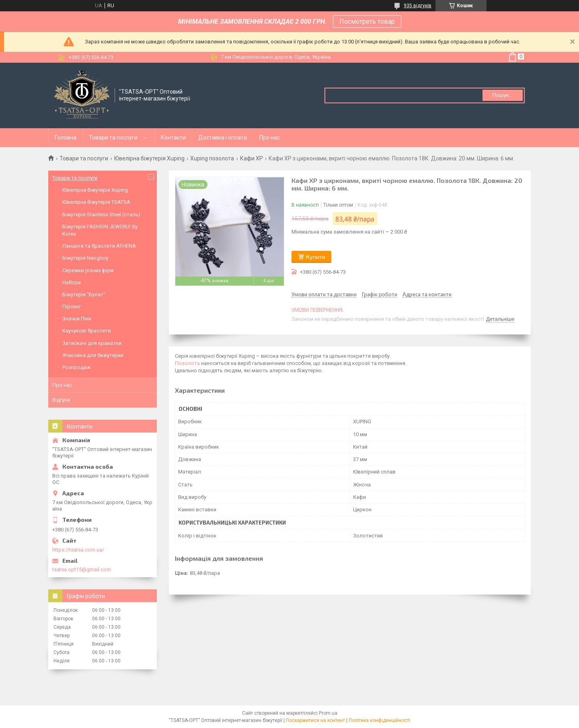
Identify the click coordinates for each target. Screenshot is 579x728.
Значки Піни (77, 319)
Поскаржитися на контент (315, 720)
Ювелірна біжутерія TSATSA (96, 202)
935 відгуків (418, 6)
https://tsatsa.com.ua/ (78, 550)
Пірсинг (72, 307)
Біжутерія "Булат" (84, 294)
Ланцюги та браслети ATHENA (99, 246)
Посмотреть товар (367, 22)
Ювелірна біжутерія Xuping (149, 158)
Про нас (270, 137)
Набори (72, 282)
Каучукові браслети (87, 331)
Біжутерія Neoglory (85, 258)
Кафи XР (252, 158)
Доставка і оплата (223, 137)
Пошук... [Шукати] (502, 95)
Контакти (173, 137)
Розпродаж (76, 367)
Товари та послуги (113, 137)
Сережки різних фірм (88, 270)
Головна (66, 137)
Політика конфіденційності (379, 720)
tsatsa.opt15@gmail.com (82, 569)
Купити (316, 257)
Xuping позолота (212, 158)
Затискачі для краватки (92, 343)
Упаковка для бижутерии (93, 355)
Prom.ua (328, 713)
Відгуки (61, 400)
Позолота (187, 363)
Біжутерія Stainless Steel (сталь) (101, 214)
